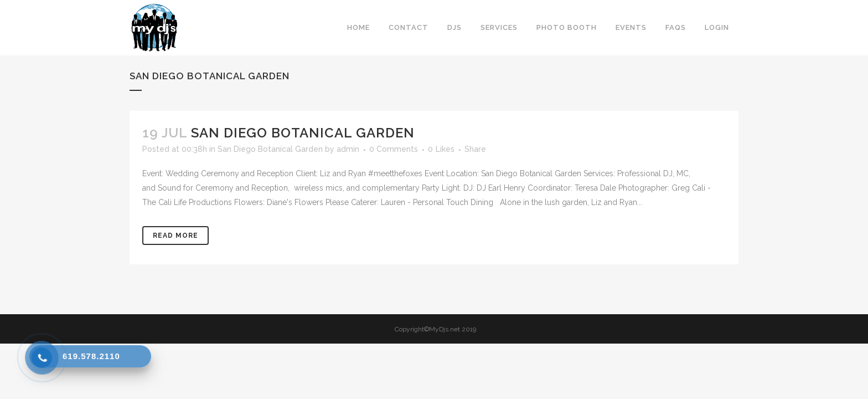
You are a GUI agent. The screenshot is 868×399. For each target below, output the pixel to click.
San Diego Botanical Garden (303, 133)
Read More (175, 236)
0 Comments (394, 149)
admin (348, 149)
